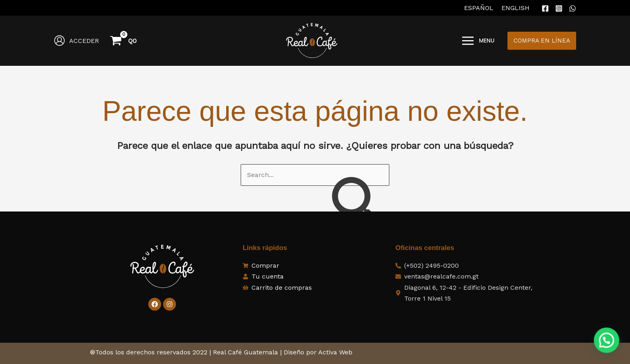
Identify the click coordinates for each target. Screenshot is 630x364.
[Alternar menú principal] (478, 41)
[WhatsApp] (573, 8)
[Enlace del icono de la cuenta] (76, 41)
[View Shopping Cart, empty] (124, 41)
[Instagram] (559, 8)
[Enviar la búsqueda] (356, 206)
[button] (542, 41)
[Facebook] (545, 8)
